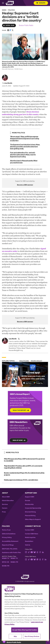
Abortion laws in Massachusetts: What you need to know (24, 162)
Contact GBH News (32, 534)
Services (5, 504)
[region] (25, 613)
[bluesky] (35, 552)
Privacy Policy (7, 537)
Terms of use (6, 530)
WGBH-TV (6, 558)
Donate (41, 3)
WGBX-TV (14, 558)
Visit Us (28, 545)
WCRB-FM (6, 566)
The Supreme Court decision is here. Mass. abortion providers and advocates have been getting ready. (25, 147)
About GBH (6, 497)
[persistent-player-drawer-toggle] (48, 641)
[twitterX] (19, 339)
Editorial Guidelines (9, 534)
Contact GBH (30, 530)
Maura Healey (36, 361)
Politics (11, 10)
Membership (29, 504)
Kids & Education (8, 501)
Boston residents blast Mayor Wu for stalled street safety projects (24, 474)
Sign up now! (18, 440)
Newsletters (29, 541)
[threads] (37, 552)
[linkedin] (43, 552)
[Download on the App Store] (27, 383)
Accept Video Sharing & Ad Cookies (25, 630)
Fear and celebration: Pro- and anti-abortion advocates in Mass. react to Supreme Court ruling (23, 155)
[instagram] (26, 552)
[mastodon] (37, 559)
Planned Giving (30, 516)
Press (4, 512)
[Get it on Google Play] (38, 383)
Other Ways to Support (33, 519)
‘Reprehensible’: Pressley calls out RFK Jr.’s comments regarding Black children (23, 467)
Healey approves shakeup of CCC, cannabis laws (21, 480)
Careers (5, 508)
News (4, 10)
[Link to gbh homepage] (10, 3)
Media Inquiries (30, 537)
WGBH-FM (14, 562)
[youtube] (32, 552)
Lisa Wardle (8, 83)
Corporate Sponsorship (33, 508)
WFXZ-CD (6, 562)
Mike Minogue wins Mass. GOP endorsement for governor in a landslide (25, 460)
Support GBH (30, 497)
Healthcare (24, 361)
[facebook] (40, 552)
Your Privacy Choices (32, 636)
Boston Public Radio (26, 25)
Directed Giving (30, 512)
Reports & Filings (8, 545)
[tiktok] (29, 552)
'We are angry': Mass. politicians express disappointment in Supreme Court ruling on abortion (25, 139)
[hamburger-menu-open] (4, 3)
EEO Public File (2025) (10, 549)
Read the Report (20, 410)
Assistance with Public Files (11, 553)
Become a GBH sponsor (25, 185)
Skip (15, 636)
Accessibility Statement (10, 541)
